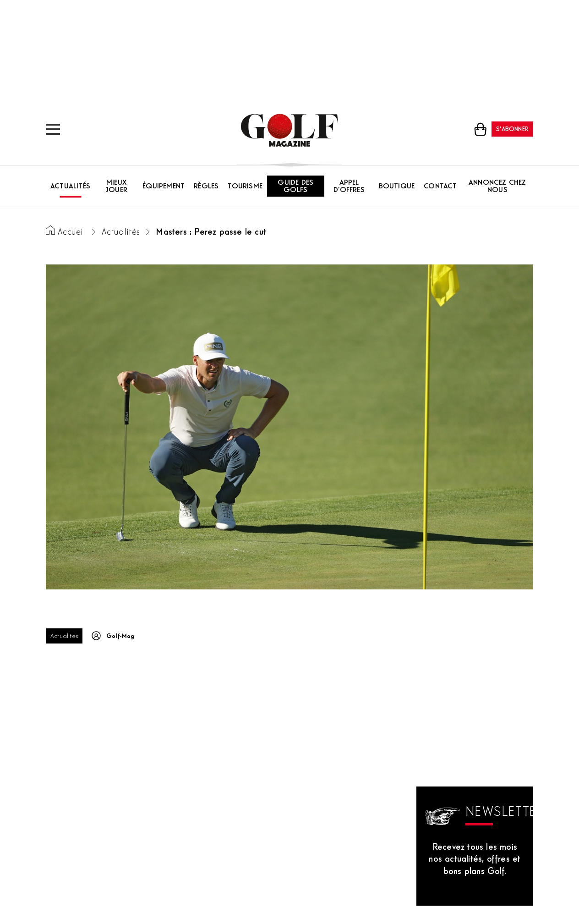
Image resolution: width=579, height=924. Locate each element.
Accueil (71, 233)
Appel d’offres (349, 187)
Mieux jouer (116, 187)
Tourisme (245, 187)
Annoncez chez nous (497, 187)
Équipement (164, 187)
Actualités (70, 187)
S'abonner (512, 129)
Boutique (397, 187)
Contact (440, 187)
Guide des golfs (295, 187)
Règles (206, 187)
